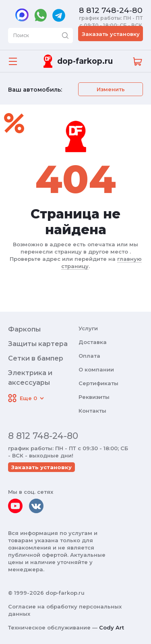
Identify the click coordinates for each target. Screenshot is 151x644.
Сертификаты (98, 383)
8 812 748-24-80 (111, 10)
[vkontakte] (36, 506)
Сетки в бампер (36, 358)
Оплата (89, 356)
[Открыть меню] (13, 61)
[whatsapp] (40, 15)
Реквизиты (94, 397)
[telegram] (59, 15)
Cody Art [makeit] (112, 627)
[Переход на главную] (77, 61)
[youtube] (15, 506)
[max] (22, 16)
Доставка (93, 342)
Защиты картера (38, 344)
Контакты (92, 411)
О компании (96, 369)
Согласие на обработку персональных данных (65, 610)
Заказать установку (111, 34)
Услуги (88, 328)
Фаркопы (24, 329)
